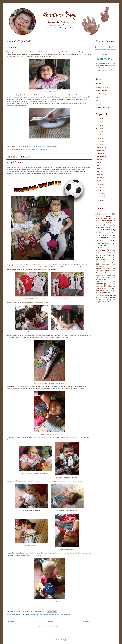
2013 (100, 197)
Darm (97, 230)
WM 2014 (49, 338)
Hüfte (101, 255)
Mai (99, 168)
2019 (100, 141)
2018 (100, 145)
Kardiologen (50, 95)
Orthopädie (109, 277)
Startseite (50, 622)
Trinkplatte (98, 295)
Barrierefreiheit (107, 221)
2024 (100, 125)
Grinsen (29, 149)
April (99, 171)
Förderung (105, 238)
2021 (100, 135)
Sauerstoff (99, 286)
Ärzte (97, 216)
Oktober (100, 153)
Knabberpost (56, 615)
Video (101, 300)
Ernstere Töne (100, 235)
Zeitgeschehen (43, 149)
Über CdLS (99, 97)
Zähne (110, 300)
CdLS (111, 225)
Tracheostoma (105, 293)
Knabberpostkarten (57, 387)
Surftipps (113, 291)
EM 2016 (60, 338)
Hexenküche (102, 253)
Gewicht (23, 149)
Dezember (101, 147)
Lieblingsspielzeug (102, 269)
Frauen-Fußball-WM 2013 (73, 265)
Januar (100, 180)
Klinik (97, 262)
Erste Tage (112, 235)
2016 (100, 187)
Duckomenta (80, 438)
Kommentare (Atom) (53, 627)
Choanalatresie (100, 227)
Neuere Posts (12, 622)
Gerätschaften (101, 246)
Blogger (65, 640)
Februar (100, 177)
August (100, 159)
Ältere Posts (87, 622)
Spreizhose (103, 291)
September (101, 156)
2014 (100, 194)
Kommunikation (106, 264)
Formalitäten (99, 240)
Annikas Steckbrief (101, 91)
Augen (97, 219)
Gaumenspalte (107, 243)
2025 (100, 122)
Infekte (108, 255)
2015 (100, 191)
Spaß (37, 149)
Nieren (109, 275)
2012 (100, 200)
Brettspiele (102, 225)
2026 (100, 119)
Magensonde (108, 271)
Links (97, 101)
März (99, 174)
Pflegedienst (99, 282)
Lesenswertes (100, 266)
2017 (100, 184)
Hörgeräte (112, 253)
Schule (110, 286)
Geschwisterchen (30, 615)
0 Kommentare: (39, 146)
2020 (100, 138)
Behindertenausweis (101, 223)
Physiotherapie (101, 284)
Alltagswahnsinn (101, 214)
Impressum (99, 104)
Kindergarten (99, 257)
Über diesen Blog (101, 94)
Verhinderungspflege (109, 297)
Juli (98, 162)
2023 (100, 129)
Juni (99, 165)
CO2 (111, 227)
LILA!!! (98, 271)
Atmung (109, 216)
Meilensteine (99, 275)
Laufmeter (12, 47)
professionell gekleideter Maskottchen (24, 52)
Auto (97, 221)
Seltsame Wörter (101, 288)
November (101, 150)
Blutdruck (113, 223)
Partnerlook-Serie (101, 279)
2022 (100, 132)
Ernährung (106, 233)
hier (113, 70)
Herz (33, 149)
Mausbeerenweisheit (102, 87)
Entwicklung (16, 149)
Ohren (97, 277)
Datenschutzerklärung (102, 108)
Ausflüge (107, 219)
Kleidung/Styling (46, 615)
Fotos (22, 615)
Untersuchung (110, 295)
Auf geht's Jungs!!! (16, 163)
